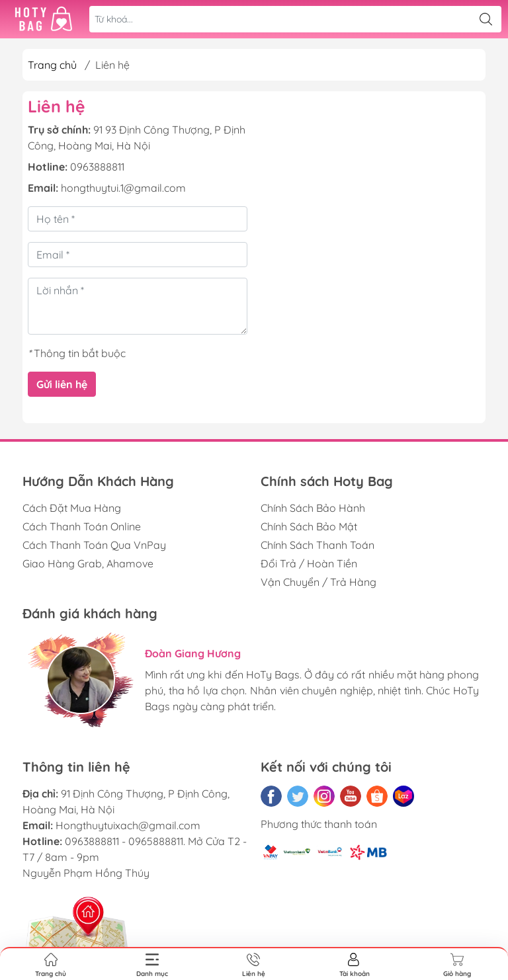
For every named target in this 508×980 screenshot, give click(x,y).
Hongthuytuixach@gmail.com (128, 825)
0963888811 (97, 167)
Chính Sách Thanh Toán (317, 545)
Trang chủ (52, 65)
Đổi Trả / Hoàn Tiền (309, 563)
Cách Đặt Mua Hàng (72, 508)
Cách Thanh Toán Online (82, 526)
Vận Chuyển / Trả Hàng (318, 582)
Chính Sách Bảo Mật (309, 526)
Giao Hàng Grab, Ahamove (88, 563)
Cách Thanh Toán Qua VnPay (94, 545)
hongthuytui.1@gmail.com (123, 188)
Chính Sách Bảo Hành (313, 508)
